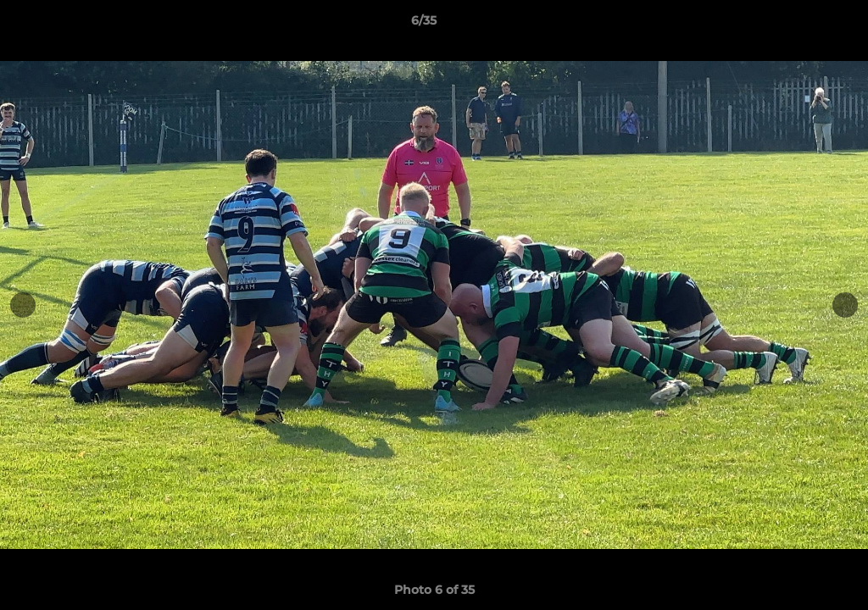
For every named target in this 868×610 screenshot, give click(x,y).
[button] (797, 25)
